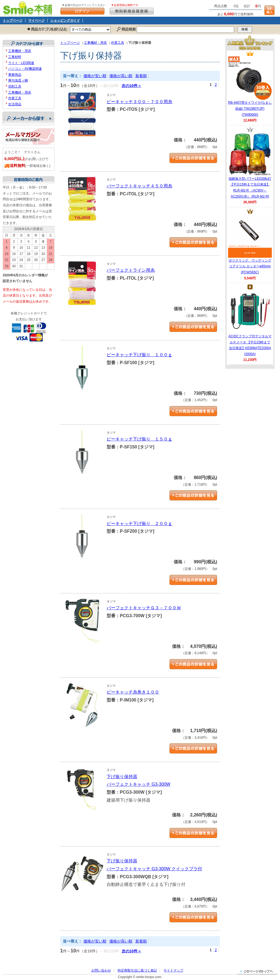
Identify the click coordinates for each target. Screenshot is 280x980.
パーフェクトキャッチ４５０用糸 (139, 186)
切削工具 (15, 86)
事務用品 (15, 75)
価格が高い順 (121, 76)
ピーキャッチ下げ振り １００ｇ (139, 355)
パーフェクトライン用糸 (131, 270)
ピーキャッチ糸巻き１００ (133, 692)
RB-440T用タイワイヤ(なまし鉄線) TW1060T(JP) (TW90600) (250, 86)
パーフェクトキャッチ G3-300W (138, 784)
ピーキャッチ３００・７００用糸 (139, 102)
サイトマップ (173, 970)
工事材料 (15, 57)
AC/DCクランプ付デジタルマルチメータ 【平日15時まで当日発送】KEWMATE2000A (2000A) (250, 323)
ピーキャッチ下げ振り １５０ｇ (139, 439)
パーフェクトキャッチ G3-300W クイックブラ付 (154, 869)
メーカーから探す (28, 118)
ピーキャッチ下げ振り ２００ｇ (139, 524)
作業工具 (118, 43)
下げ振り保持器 (122, 777)
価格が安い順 (95, 76)
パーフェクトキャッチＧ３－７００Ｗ (144, 608)
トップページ (13, 21)
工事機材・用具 (95, 43)
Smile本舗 (29, 8)
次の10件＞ (132, 86)
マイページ (36, 21)
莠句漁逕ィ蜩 (18, 80)
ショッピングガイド (65, 21)
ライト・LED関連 (21, 63)
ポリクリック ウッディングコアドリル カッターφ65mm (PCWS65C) (250, 244)
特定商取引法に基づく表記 (137, 970)
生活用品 (15, 104)
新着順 (141, 76)
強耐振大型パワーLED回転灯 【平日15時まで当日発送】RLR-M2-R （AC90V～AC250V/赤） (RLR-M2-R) (250, 165)
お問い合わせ (101, 970)
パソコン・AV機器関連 (25, 69)
